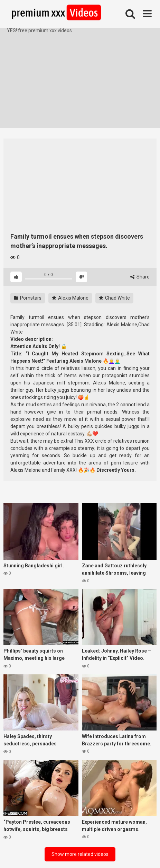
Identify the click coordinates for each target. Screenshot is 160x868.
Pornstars (28, 298)
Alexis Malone (70, 298)
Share (140, 277)
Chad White (114, 298)
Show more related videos (80, 854)
